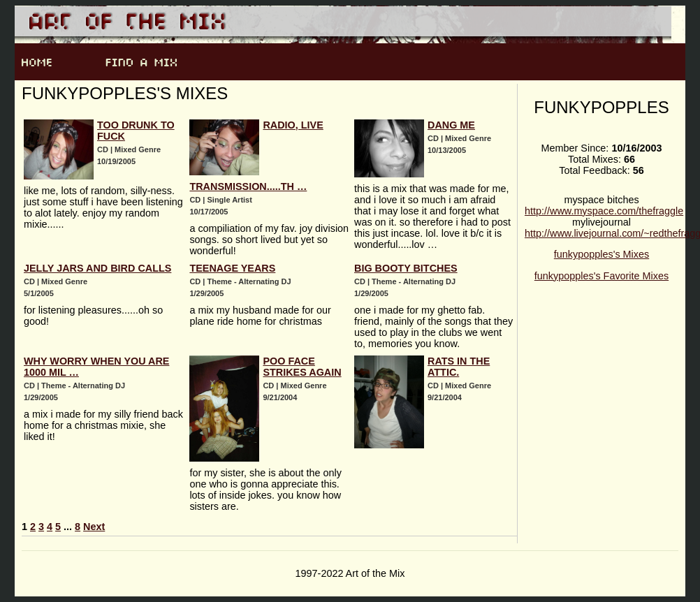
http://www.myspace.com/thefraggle (604, 211)
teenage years (232, 268)
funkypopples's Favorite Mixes (601, 276)
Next (94, 527)
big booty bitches (406, 268)
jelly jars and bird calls (97, 268)
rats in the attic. (459, 367)
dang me (451, 125)
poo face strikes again (302, 367)
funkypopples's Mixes (601, 254)
